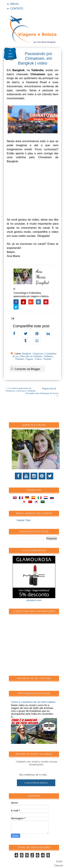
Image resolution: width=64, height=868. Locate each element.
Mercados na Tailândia (31, 356)
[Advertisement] (37, 647)
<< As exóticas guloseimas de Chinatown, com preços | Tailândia (21, 390)
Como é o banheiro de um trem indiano (33, 702)
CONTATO (17, 9)
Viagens (30, 359)
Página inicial (49, 388)
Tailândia (48, 356)
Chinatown (38, 354)
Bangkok (27, 354)
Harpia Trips (24, 520)
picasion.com (34, 600)
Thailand (20, 359)
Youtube (47, 359)
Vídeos (38, 359)
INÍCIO (14, 4)
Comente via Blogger (25, 368)
